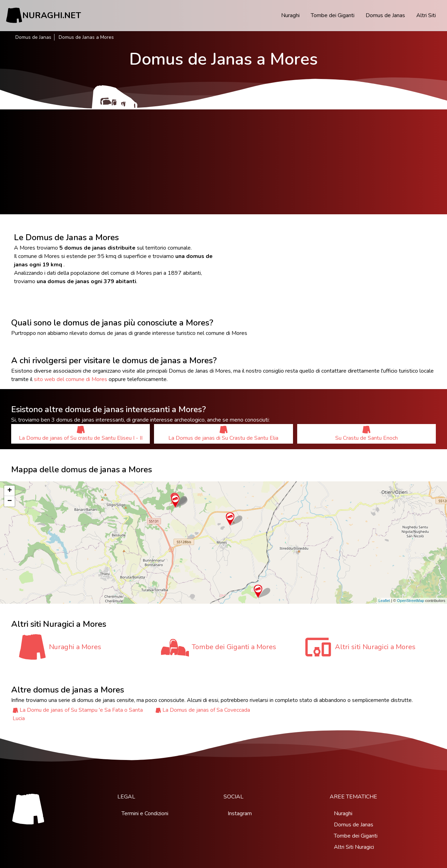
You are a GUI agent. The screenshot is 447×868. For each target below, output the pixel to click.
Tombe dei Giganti (333, 15)
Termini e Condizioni (145, 813)
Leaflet (384, 601)
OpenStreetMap (411, 601)
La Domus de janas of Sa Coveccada (206, 710)
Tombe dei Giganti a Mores (234, 647)
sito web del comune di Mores (71, 379)
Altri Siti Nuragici (354, 847)
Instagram (240, 813)
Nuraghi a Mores (75, 647)
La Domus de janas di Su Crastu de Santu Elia (223, 434)
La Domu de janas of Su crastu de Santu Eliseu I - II (81, 434)
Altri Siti (426, 15)
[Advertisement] (223, 162)
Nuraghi (290, 15)
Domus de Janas (385, 15)
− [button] (10, 501)
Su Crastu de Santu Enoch (367, 434)
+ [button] (10, 491)
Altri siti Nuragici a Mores (375, 647)
